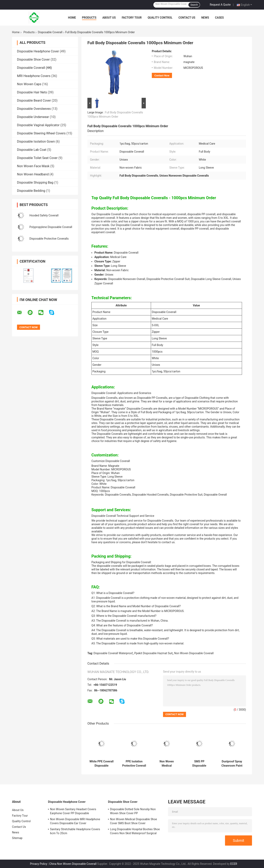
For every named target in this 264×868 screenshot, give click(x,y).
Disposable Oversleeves (34, 109)
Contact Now (162, 75)
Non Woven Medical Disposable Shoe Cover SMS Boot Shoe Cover (133, 821)
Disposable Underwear (33, 117)
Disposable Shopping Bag (35, 182)
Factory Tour (132, 18)
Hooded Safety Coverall (44, 215)
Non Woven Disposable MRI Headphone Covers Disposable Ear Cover (75, 821)
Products (89, 18)
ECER (234, 864)
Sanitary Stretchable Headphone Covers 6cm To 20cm (75, 831)
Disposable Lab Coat (32, 150)
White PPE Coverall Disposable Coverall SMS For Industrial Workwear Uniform (101, 764)
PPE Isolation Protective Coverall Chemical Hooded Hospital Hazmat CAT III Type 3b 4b (134, 764)
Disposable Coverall (50, 32)
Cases (219, 18)
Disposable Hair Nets (32, 92)
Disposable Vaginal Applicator (38, 125)
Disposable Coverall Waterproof (113, 653)
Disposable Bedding (31, 191)
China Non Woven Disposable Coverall (73, 864)
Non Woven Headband (33, 174)
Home (72, 18)
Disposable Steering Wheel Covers (41, 133)
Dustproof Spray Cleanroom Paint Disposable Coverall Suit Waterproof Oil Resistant (232, 764)
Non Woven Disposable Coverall (194, 653)
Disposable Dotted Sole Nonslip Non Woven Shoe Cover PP (133, 811)
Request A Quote (220, 5)
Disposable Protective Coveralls (49, 239)
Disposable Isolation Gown (36, 141)
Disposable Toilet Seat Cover (37, 158)
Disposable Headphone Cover (38, 51)
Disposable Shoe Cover (33, 59)
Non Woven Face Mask (33, 166)
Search (194, 5)
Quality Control (160, 18)
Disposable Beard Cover (34, 100)
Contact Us (187, 18)
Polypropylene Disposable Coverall (51, 227)
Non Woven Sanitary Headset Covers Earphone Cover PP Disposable (73, 811)
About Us (109, 18)
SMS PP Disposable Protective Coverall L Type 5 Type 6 (199, 764)
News (205, 18)
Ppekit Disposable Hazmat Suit (153, 653)
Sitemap (17, 838)
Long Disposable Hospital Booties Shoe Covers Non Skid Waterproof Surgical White (135, 832)
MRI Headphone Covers (34, 76)
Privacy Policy (39, 864)
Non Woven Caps (29, 84)
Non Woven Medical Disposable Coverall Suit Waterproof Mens (167, 764)
